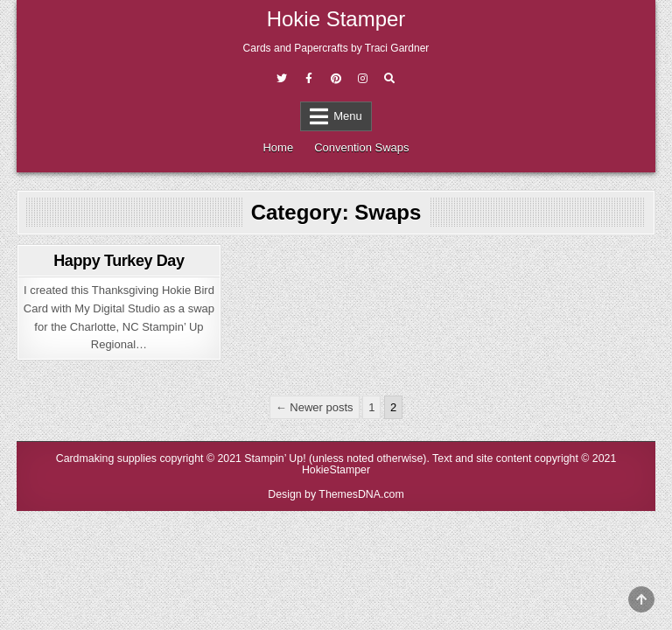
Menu (348, 116)
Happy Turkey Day (119, 261)
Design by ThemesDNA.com (336, 494)
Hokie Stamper (336, 19)
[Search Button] (389, 79)
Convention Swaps (361, 147)
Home (278, 147)
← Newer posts (315, 407)
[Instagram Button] (362, 79)
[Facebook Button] (309, 79)
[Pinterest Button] (336, 79)
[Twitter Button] (282, 79)
